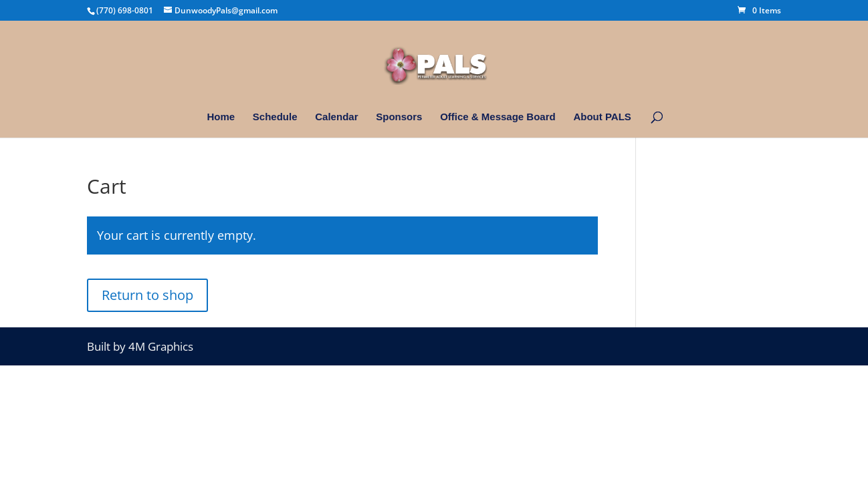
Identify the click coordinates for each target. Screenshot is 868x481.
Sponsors (399, 117)
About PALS (602, 117)
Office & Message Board (498, 117)
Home (221, 117)
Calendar (336, 117)
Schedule (275, 117)
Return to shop (147, 295)
